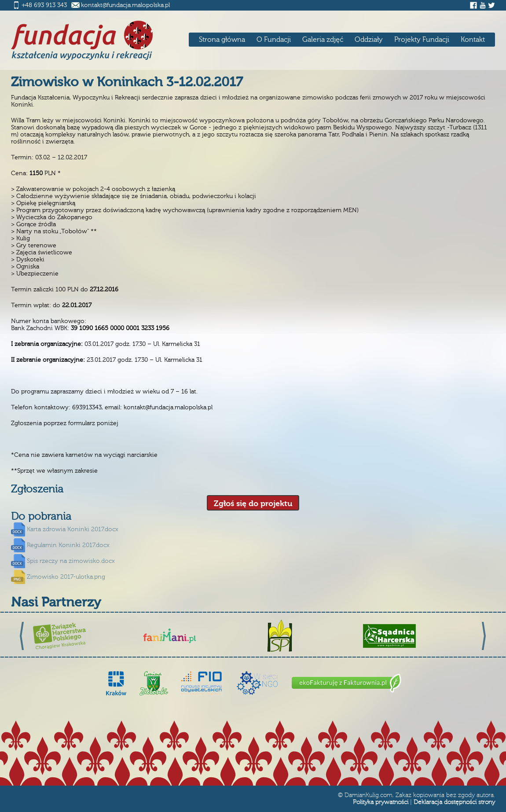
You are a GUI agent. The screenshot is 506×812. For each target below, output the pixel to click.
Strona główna (222, 40)
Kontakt (473, 40)
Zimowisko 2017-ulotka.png (66, 577)
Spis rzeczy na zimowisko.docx (71, 561)
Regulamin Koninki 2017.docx (68, 545)
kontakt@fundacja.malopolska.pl (125, 5)
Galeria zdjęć (323, 40)
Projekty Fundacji (422, 40)
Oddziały (369, 40)
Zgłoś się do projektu (253, 504)
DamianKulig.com (368, 795)
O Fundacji (274, 40)
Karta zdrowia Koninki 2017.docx (73, 529)
